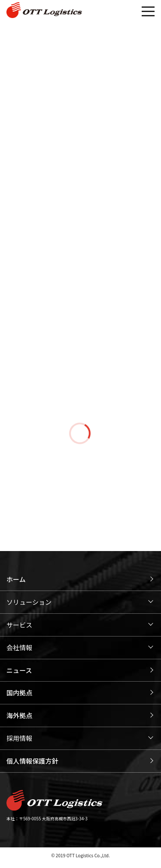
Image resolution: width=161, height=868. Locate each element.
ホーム (16, 579)
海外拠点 (19, 715)
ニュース (19, 670)
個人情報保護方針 (32, 761)
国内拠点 (19, 693)
